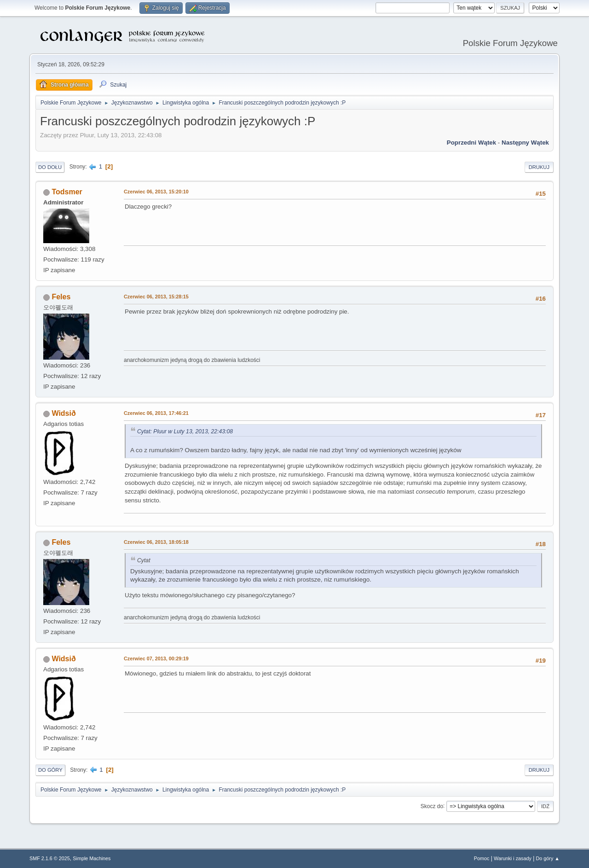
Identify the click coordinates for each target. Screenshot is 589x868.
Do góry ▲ (548, 858)
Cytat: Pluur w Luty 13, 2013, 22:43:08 (185, 431)
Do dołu (50, 167)
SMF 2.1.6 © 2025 (50, 858)
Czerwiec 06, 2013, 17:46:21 (156, 413)
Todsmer (67, 192)
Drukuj (539, 167)
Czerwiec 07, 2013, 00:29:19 (156, 658)
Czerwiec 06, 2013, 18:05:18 (156, 542)
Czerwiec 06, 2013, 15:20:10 (156, 192)
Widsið (64, 413)
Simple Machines (92, 858)
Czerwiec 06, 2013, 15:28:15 (156, 297)
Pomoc (482, 858)
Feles (61, 297)
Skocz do (432, 806)
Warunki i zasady (513, 858)
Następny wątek (525, 143)
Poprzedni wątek (471, 143)
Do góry (50, 770)
